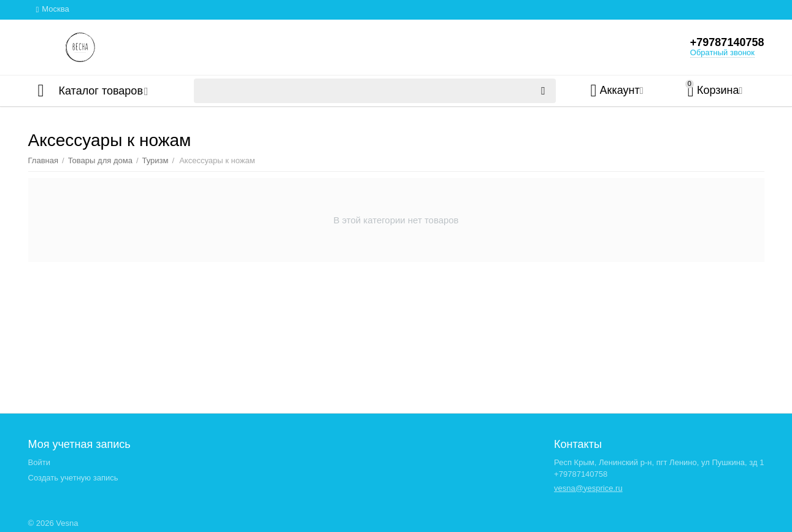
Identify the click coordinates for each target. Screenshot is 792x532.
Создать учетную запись (73, 478)
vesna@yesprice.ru (588, 488)
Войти (39, 462)
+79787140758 (727, 42)
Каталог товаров (101, 91)
